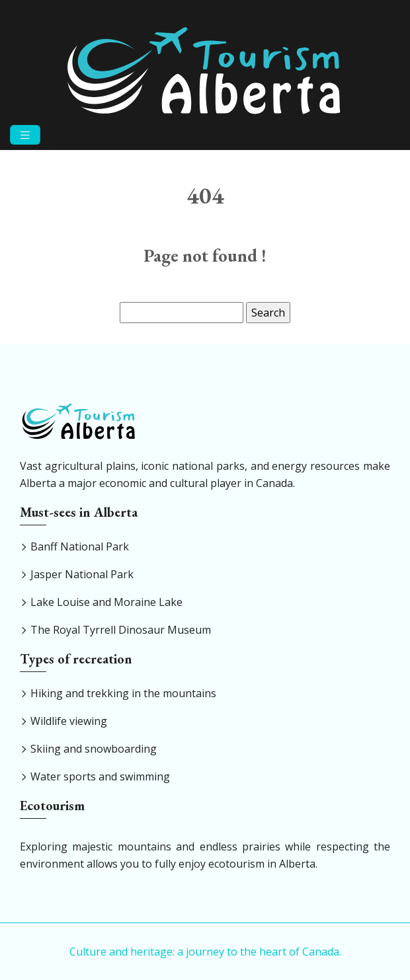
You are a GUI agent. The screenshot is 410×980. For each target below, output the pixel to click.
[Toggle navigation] (25, 135)
